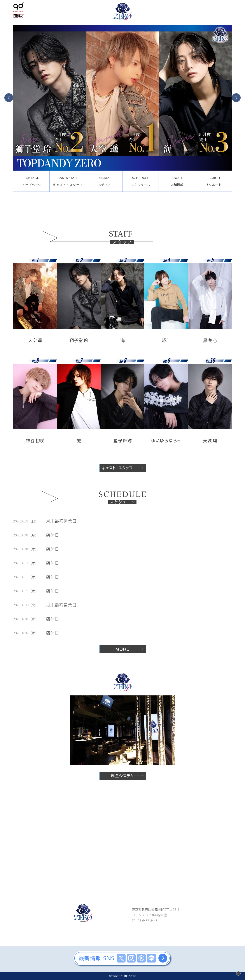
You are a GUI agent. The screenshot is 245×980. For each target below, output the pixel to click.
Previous (9, 98)
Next (236, 98)
